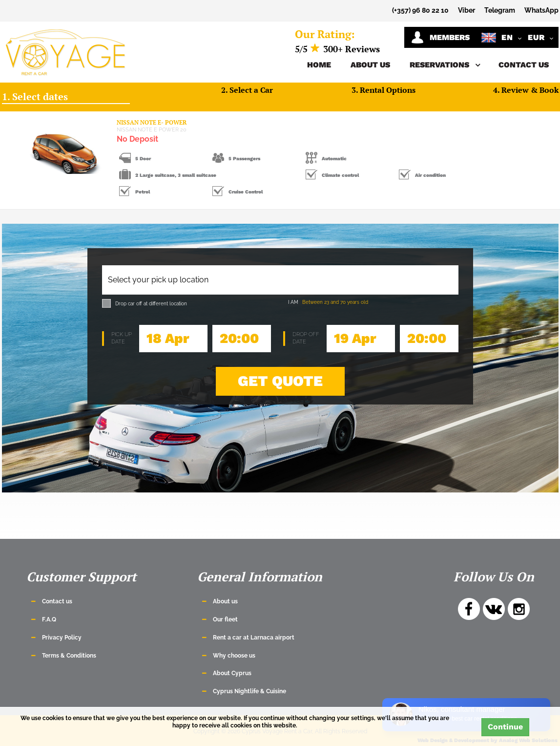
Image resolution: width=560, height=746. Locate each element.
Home (319, 65)
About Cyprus (232, 673)
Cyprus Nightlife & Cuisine (249, 691)
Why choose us (234, 656)
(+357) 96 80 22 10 (420, 10)
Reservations (444, 65)
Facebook (469, 609)
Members (440, 37)
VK (494, 609)
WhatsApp (541, 10)
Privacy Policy (62, 638)
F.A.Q (49, 619)
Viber (467, 10)
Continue (505, 727)
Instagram (519, 609)
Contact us (524, 65)
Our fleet (225, 619)
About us (370, 65)
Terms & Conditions (69, 656)
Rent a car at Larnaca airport (254, 638)
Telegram (500, 10)
